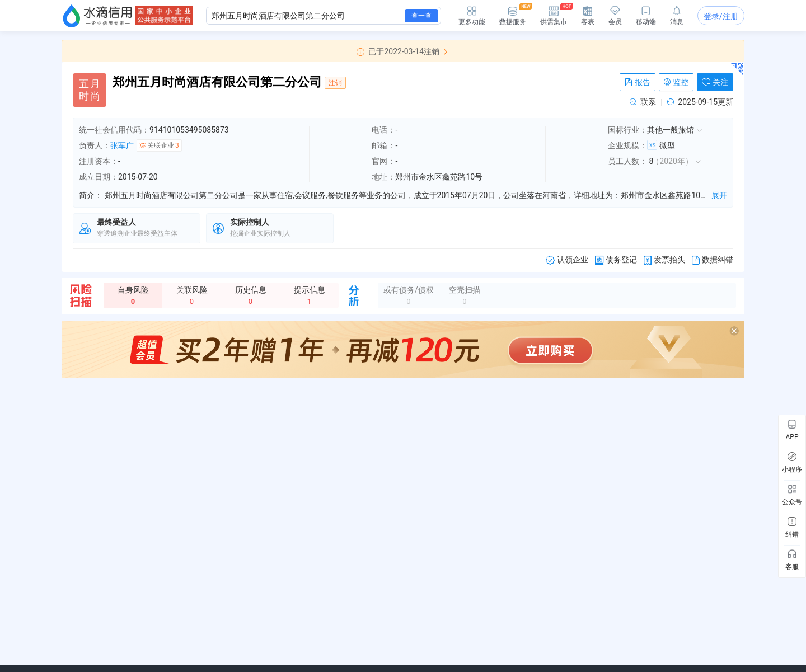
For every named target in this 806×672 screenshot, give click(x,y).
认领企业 (567, 260)
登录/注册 (721, 16)
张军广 (122, 145)
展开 (719, 195)
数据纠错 (713, 260)
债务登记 (616, 260)
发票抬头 (664, 260)
